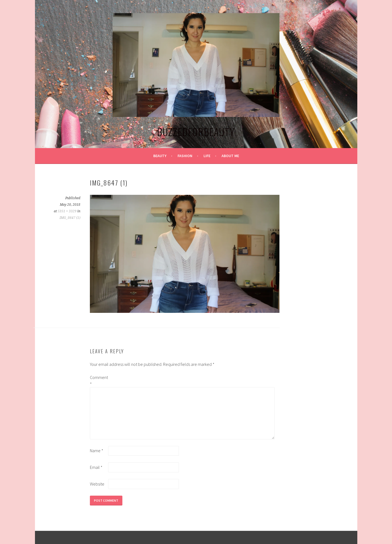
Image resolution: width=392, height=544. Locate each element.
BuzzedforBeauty (196, 132)
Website (97, 484)
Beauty (160, 156)
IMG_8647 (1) (70, 218)
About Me (230, 156)
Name (97, 451)
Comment (99, 381)
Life (207, 156)
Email (96, 467)
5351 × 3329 (67, 211)
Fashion (185, 156)
